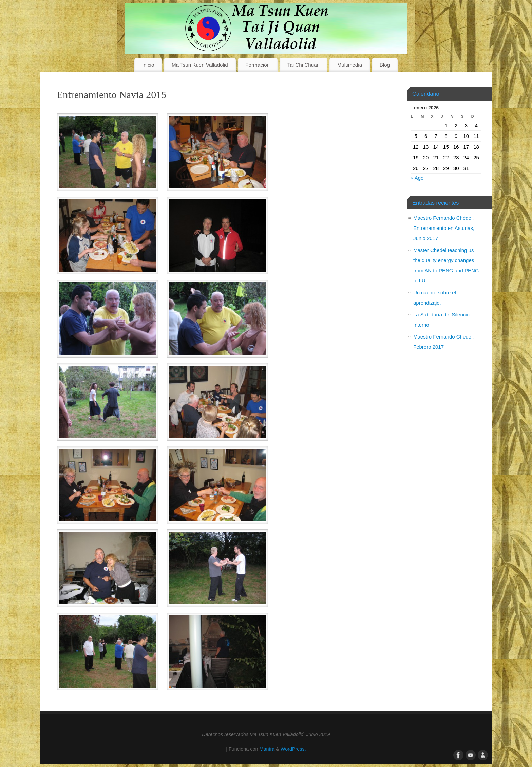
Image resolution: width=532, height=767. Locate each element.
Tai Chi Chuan (303, 65)
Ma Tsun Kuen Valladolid (200, 65)
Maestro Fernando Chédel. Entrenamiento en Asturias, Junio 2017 (444, 228)
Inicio (148, 65)
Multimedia (350, 65)
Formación (258, 65)
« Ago (417, 178)
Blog (385, 65)
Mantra (267, 749)
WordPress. (293, 749)
